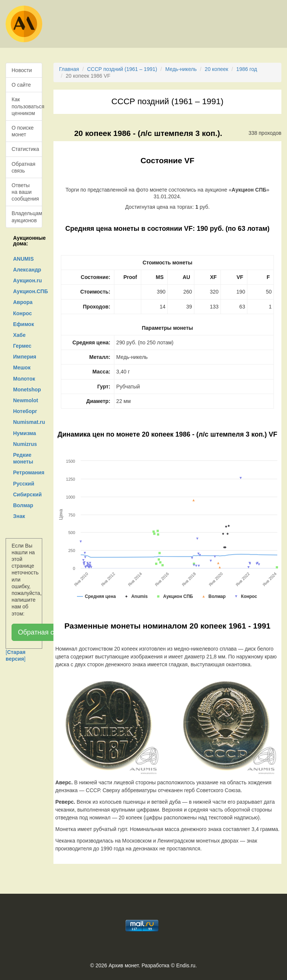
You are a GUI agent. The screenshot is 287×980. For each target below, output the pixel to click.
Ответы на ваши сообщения (25, 192)
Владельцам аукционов (27, 217)
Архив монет (124, 965)
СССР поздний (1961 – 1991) (122, 69)
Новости (22, 70)
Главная (69, 69)
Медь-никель (181, 69)
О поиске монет (23, 131)
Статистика (25, 149)
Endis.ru (186, 965)
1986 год (246, 69)
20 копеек (217, 69)
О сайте (21, 85)
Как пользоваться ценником (27, 106)
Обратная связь (24, 167)
